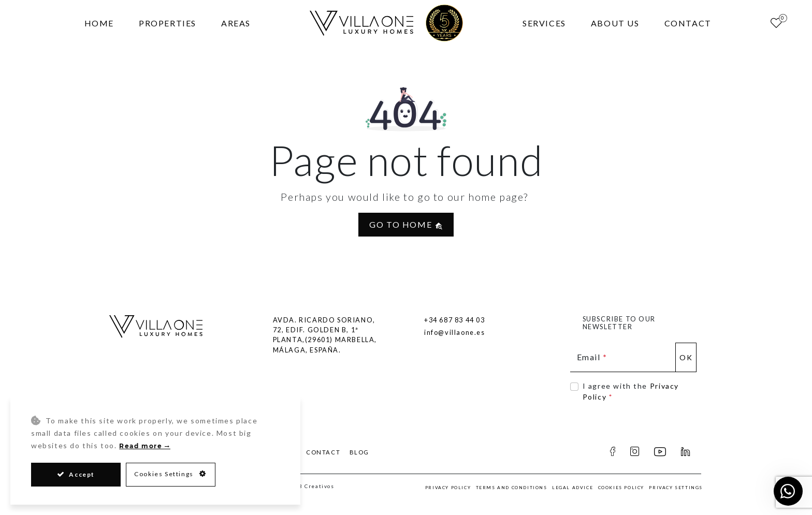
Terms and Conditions (512, 488)
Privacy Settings (676, 488)
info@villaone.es (455, 332)
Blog (359, 452)
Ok (686, 357)
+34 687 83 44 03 (455, 320)
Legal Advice (572, 488)
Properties (168, 23)
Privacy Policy (448, 488)
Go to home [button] (406, 225)
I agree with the (631, 391)
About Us (615, 23)
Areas (236, 23)
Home (99, 23)
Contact (688, 23)
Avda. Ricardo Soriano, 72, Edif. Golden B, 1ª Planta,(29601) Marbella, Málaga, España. (325, 335)
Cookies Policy (621, 488)
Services (544, 23)
